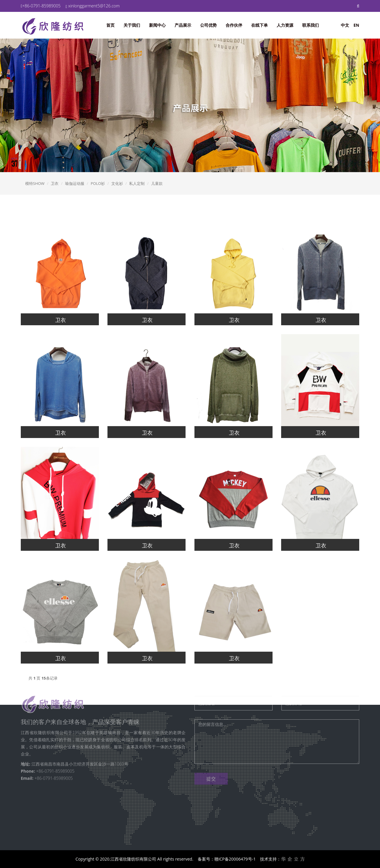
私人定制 (137, 183)
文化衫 (117, 183)
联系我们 (311, 25)
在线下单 (259, 25)
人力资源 (285, 25)
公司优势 (208, 25)
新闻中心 (157, 25)
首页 (110, 25)
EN (356, 25)
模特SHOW (35, 183)
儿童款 (157, 183)
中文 (345, 25)
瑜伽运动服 (75, 183)
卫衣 (55, 183)
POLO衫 (98, 183)
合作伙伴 (234, 25)
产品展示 (183, 25)
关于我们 (132, 25)
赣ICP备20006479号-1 (235, 859)
